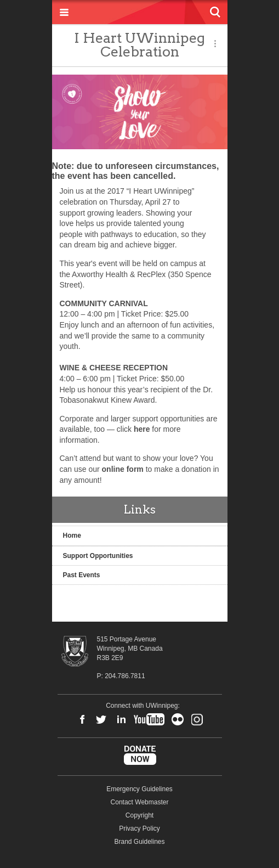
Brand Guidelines (139, 842)
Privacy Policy (139, 828)
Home (72, 536)
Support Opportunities (98, 556)
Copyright (139, 815)
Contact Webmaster (140, 802)
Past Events (82, 575)
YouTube (149, 719)
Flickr (178, 719)
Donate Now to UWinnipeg (140, 756)
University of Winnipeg (140, 12)
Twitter (101, 719)
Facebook (82, 719)
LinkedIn (121, 719)
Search (215, 12)
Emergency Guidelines (139, 789)
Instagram (197, 719)
